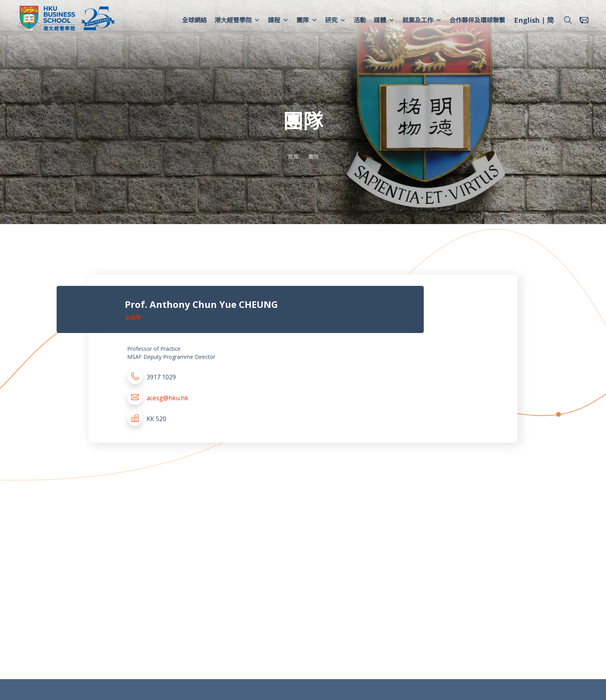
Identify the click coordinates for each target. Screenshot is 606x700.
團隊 (307, 20)
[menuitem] (527, 21)
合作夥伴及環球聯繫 (477, 20)
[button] (568, 20)
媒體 (384, 20)
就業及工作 (422, 20)
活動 (360, 20)
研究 (335, 20)
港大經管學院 (237, 20)
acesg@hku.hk (167, 398)
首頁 (293, 157)
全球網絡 (194, 20)
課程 (278, 20)
